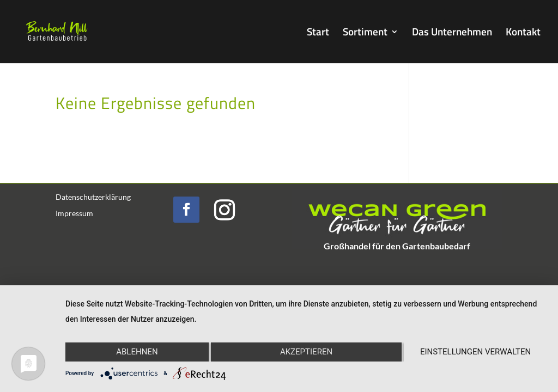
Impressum (74, 214)
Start (318, 33)
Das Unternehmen (452, 33)
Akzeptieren (306, 352)
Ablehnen (137, 352)
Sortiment (365, 33)
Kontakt (523, 33)
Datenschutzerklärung (93, 197)
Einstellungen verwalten (475, 352)
